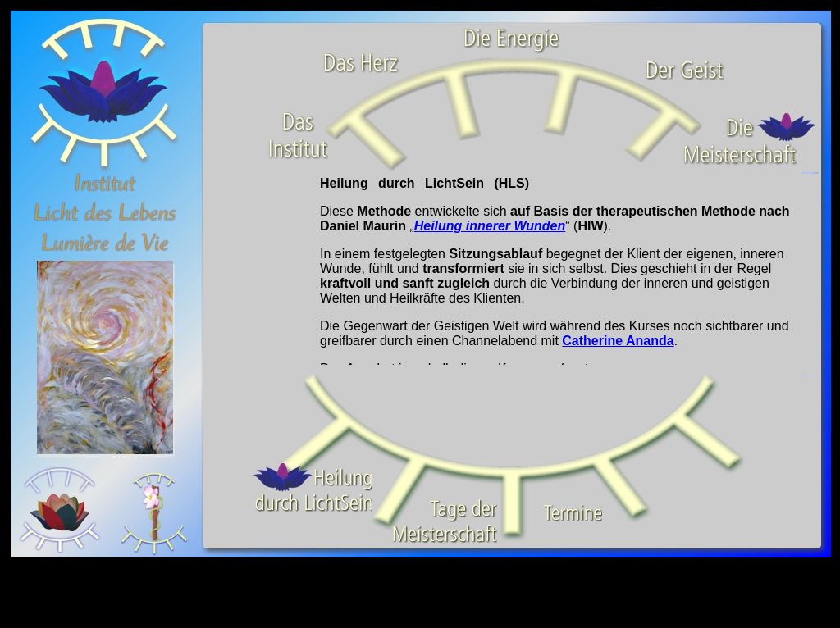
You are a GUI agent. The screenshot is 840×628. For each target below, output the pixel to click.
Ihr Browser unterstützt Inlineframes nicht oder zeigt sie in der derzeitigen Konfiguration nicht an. (509, 269)
